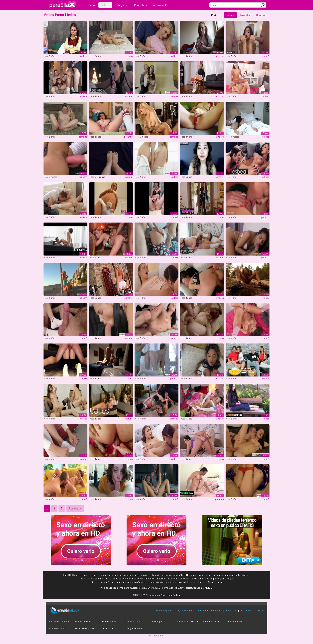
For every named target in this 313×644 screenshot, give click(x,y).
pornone (219, 56)
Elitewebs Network (59, 622)
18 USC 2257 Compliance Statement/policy (156, 595)
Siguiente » (75, 508)
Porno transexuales (188, 622)
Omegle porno (108, 622)
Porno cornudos (109, 628)
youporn (129, 96)
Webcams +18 (161, 5)
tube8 (266, 56)
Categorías (122, 5)
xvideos (83, 56)
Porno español (57, 628)
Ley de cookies (184, 611)
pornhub (265, 96)
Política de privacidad (209, 611)
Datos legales (164, 611)
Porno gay (157, 622)
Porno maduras (134, 622)
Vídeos (105, 5)
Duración (261, 15)
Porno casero (235, 622)
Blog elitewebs (134, 628)
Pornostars (140, 5)
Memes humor (83, 622)
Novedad (245, 15)
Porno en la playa (85, 628)
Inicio (92, 5)
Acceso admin (157, 636)
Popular (230, 15)
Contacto (231, 611)
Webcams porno (211, 622)
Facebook (246, 611)
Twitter (260, 611)
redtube (265, 137)
